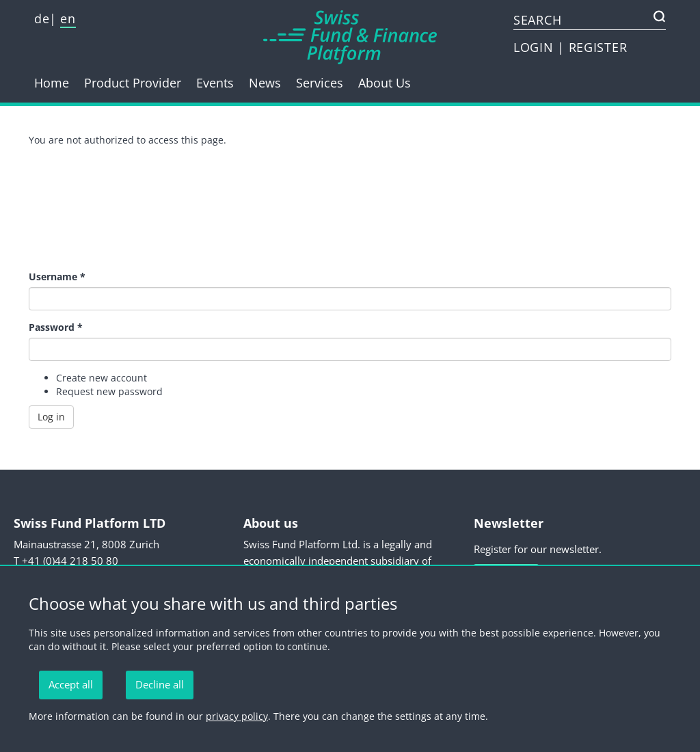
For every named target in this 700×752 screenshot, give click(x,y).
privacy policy (237, 716)
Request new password (109, 391)
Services (320, 83)
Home (52, 83)
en (68, 18)
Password (56, 327)
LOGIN (535, 47)
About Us (385, 83)
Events (215, 83)
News (265, 83)
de (42, 18)
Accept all (71, 684)
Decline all (160, 684)
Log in (51, 417)
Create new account (102, 378)
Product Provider (133, 83)
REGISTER (598, 47)
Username (57, 277)
